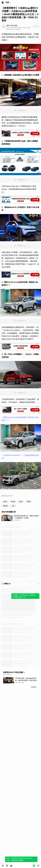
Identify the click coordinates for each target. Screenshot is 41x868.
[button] (3, 866)
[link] (7, 866)
